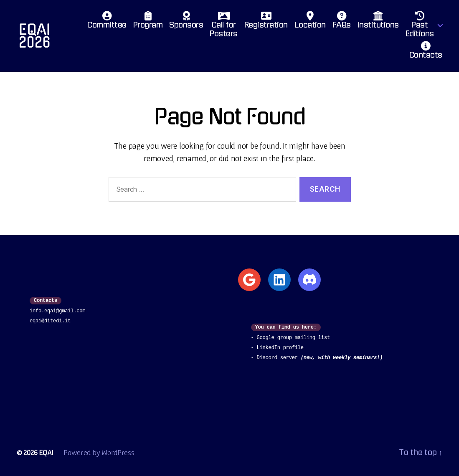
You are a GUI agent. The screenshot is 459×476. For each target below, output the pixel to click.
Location (310, 22)
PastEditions (420, 27)
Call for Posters (224, 27)
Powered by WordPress (99, 452)
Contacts (426, 52)
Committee (107, 22)
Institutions (378, 22)
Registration (266, 22)
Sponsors (186, 22)
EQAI (46, 452)
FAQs (342, 22)
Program (148, 22)
